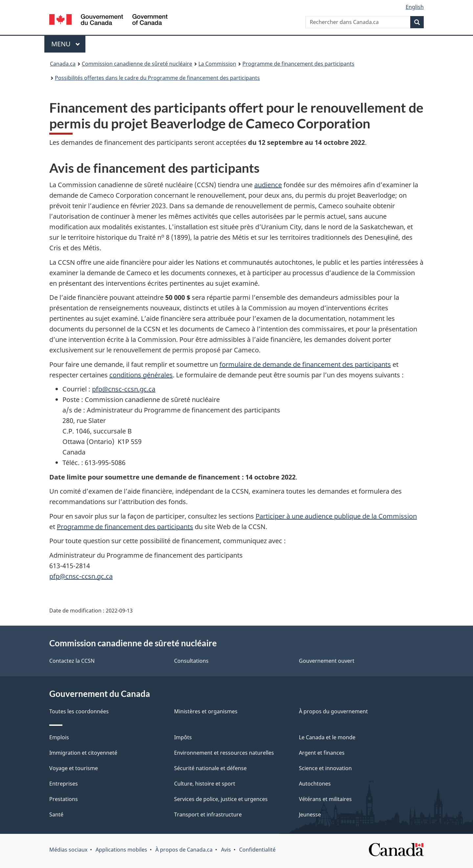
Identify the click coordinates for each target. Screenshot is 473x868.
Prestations (64, 799)
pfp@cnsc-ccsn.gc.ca (124, 389)
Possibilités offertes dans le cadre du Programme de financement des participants (157, 78)
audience (268, 185)
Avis (226, 850)
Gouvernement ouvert (327, 661)
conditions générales (141, 375)
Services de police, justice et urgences (221, 799)
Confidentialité (257, 850)
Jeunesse (310, 814)
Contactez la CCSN (72, 661)
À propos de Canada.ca (184, 850)
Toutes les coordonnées (79, 711)
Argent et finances (322, 753)
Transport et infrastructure (208, 814)
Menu (68, 44)
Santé (56, 814)
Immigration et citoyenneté (83, 753)
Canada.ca (63, 64)
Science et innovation (325, 768)
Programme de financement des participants (298, 64)
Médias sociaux (68, 850)
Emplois (59, 737)
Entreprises (64, 784)
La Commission (217, 64)
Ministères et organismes (206, 711)
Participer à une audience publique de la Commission (336, 516)
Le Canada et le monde (327, 737)
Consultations (191, 661)
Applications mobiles (121, 850)
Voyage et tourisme (74, 768)
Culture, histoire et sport (205, 784)
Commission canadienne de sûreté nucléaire (137, 64)
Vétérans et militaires (325, 799)
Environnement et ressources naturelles (224, 753)
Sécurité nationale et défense (210, 768)
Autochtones (315, 784)
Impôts (183, 737)
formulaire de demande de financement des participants (305, 364)
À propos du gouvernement (333, 711)
